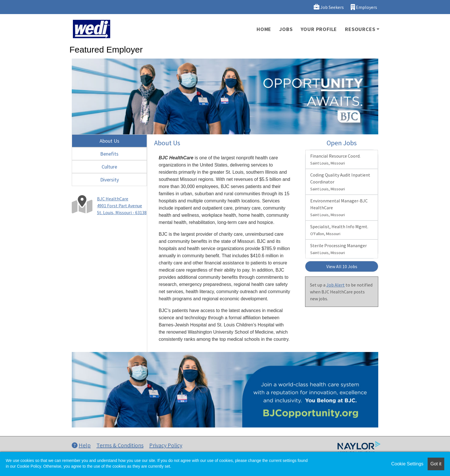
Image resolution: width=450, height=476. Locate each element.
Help (81, 445)
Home (264, 29)
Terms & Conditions (120, 445)
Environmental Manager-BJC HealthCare (339, 208)
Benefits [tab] (109, 154)
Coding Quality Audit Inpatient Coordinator (340, 182)
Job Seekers (329, 7)
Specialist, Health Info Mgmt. (339, 230)
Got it (436, 464)
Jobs (286, 29)
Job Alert (335, 285)
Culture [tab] (109, 167)
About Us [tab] (109, 141)
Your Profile (319, 29)
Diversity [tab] (109, 180)
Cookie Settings (407, 464)
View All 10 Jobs (342, 266)
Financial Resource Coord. (335, 159)
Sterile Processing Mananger (339, 249)
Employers (364, 7)
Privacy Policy (166, 445)
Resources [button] (360, 29)
